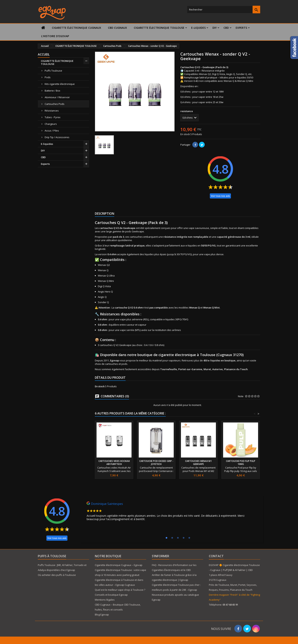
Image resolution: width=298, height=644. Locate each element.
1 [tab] (166, 538)
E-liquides (198, 28)
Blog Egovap (102, 615)
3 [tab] (178, 538)
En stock (185, 134)
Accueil (44, 54)
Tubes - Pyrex (53, 117)
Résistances (52, 111)
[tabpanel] (172, 512)
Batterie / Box (52, 91)
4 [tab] (184, 538)
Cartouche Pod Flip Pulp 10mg (241, 463)
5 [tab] (189, 538)
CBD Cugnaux (117, 28)
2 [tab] (172, 538)
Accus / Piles (52, 131)
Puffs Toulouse (53, 71)
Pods (48, 77)
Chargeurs (51, 124)
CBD (226, 28)
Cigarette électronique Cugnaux (76, 28)
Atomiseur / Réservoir (57, 97)
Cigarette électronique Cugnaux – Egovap (119, 565)
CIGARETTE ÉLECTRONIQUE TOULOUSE (159, 28)
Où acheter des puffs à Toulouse (57, 575)
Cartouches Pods (55, 104)
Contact (216, 556)
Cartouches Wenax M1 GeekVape (198, 463)
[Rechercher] (224, 10)
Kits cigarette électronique (60, 84)
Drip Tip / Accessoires (57, 137)
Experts (241, 28)
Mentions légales (105, 600)
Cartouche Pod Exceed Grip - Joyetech (156, 463)
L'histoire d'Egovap (55, 36)
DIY (215, 28)
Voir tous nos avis (220, 196)
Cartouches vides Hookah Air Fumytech (114, 463)
